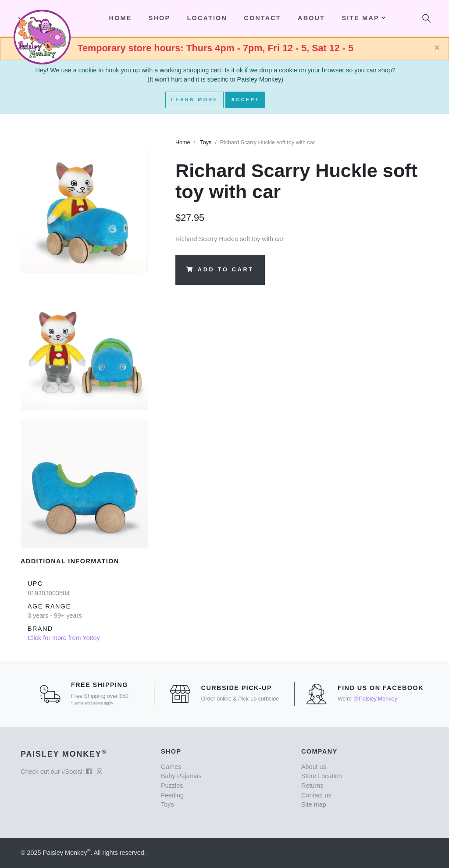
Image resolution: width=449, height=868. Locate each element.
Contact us (316, 795)
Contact (262, 18)
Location (207, 18)
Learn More (194, 100)
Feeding (172, 795)
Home (183, 142)
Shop (159, 18)
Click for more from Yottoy (64, 638)
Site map (314, 804)
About (311, 18)
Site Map (364, 18)
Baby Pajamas (181, 776)
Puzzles (172, 786)
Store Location (322, 776)
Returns (312, 786)
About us (314, 767)
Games (171, 767)
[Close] (437, 48)
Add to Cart (220, 270)
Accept (245, 100)
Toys (206, 142)
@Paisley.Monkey (375, 699)
